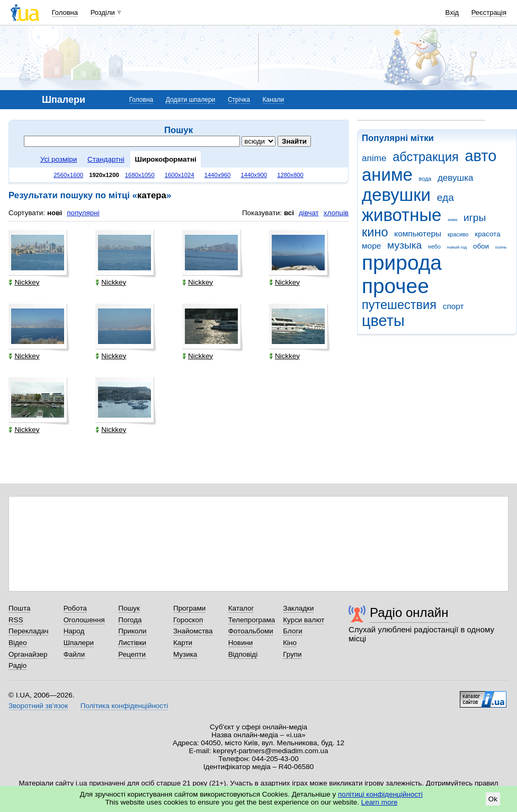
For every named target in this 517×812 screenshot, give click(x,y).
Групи (292, 654)
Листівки (132, 643)
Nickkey (24, 282)
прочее (395, 286)
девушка (456, 178)
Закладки (298, 608)
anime (374, 158)
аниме (387, 175)
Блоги (293, 631)
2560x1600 (68, 175)
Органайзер (28, 654)
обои (481, 246)
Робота (75, 608)
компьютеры (418, 233)
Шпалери (79, 643)
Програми (189, 608)
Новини (241, 643)
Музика (185, 654)
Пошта (19, 608)
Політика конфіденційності (124, 706)
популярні (83, 213)
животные (402, 215)
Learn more (380, 802)
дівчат (309, 213)
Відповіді (243, 654)
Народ (74, 631)
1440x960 (218, 175)
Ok (493, 799)
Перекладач (28, 631)
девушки (396, 195)
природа (402, 263)
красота (487, 234)
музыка (404, 245)
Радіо (17, 665)
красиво (458, 234)
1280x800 (290, 175)
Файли (74, 654)
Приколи (132, 631)
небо (434, 246)
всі (289, 213)
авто (481, 156)
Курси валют (304, 620)
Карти (183, 643)
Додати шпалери (190, 100)
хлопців (336, 213)
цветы (383, 321)
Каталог (241, 608)
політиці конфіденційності (380, 794)
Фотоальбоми (251, 631)
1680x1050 (140, 175)
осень (501, 247)
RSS (16, 620)
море (371, 246)
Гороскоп (188, 620)
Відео (18, 643)
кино (375, 232)
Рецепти (132, 654)
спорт (453, 306)
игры (475, 218)
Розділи (103, 12)
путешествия (399, 305)
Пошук (129, 608)
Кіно (290, 643)
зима (452, 220)
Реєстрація (489, 12)
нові (55, 213)
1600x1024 (180, 175)
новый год (457, 247)
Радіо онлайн (409, 612)
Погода (130, 620)
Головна (65, 12)
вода (425, 179)
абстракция (426, 157)
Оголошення (84, 620)
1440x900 (254, 175)
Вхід (452, 12)
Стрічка (239, 100)
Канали (274, 100)
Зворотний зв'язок (38, 706)
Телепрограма (252, 620)
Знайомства (193, 631)
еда (445, 197)
